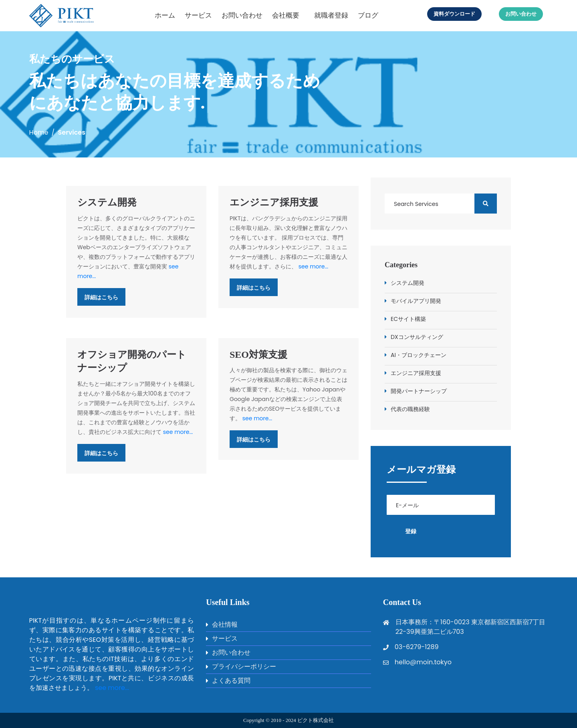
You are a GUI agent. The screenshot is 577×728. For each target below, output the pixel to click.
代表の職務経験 (410, 409)
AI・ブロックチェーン (419, 355)
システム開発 (107, 202)
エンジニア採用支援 (274, 202)
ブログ (368, 15)
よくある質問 (231, 681)
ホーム (165, 15)
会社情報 (225, 624)
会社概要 (286, 15)
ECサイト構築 (408, 319)
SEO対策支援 (258, 355)
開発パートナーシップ (419, 391)
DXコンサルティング (417, 337)
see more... (314, 266)
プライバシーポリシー (244, 666)
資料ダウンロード (454, 14)
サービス (198, 15)
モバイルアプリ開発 (416, 301)
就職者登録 (331, 15)
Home (39, 132)
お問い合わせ (242, 15)
